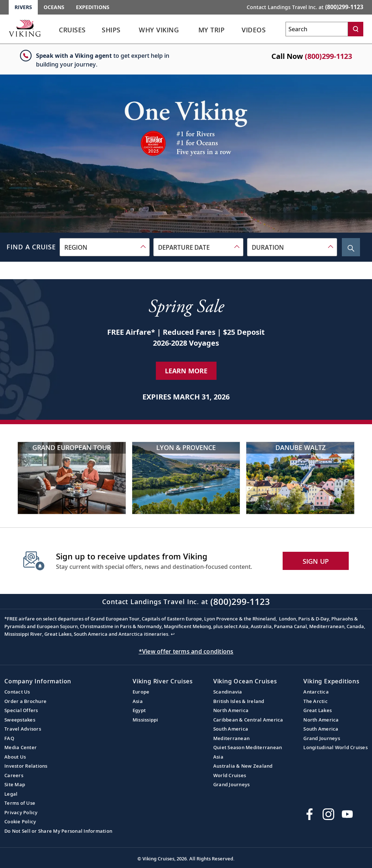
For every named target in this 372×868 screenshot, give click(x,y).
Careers (14, 775)
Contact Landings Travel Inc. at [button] (305, 7)
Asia (138, 701)
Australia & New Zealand (243, 766)
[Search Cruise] (351, 247)
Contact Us (17, 692)
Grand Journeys (232, 784)
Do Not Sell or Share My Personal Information (58, 831)
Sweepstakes (20, 720)
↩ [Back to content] (173, 634)
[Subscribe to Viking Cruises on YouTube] (347, 814)
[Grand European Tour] (72, 478)
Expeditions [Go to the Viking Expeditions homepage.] (93, 7)
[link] (72, 32)
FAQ (9, 738)
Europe (141, 692)
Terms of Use (20, 803)
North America (231, 710)
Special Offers (21, 710)
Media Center (21, 747)
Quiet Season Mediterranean (248, 747)
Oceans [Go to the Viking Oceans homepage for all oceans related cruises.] (54, 7)
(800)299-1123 (328, 56)
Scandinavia (228, 692)
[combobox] (105, 247)
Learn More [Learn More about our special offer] (186, 371)
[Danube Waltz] (300, 478)
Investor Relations (26, 766)
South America (231, 729)
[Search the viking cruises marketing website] (317, 29)
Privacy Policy (21, 812)
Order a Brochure (25, 701)
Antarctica (316, 692)
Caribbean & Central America (248, 720)
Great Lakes (318, 710)
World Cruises (230, 775)
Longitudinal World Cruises (335, 747)
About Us (15, 757)
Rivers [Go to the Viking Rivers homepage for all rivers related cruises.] (23, 7)
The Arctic (316, 701)
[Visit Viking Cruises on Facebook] (310, 814)
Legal (11, 794)
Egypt (139, 710)
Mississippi (145, 720)
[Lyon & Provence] (186, 478)
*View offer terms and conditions (186, 651)
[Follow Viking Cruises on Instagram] (328, 814)
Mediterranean (231, 738)
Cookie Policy (20, 821)
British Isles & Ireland (239, 701)
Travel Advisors (23, 729)
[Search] (356, 29)
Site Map (15, 784)
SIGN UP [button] (316, 561)
